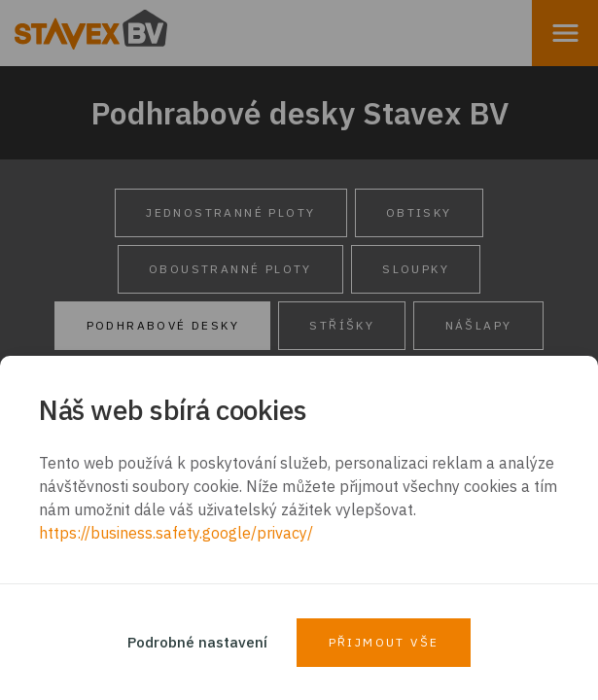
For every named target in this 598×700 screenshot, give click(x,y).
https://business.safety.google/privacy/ (176, 533)
